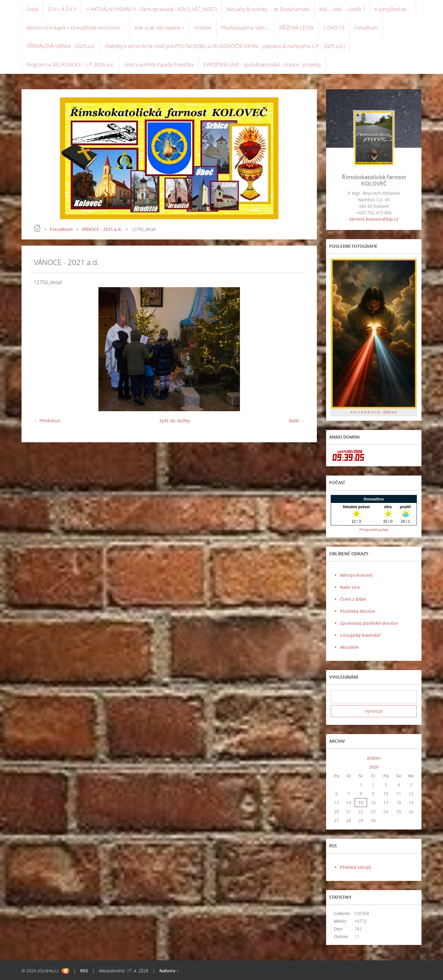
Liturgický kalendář (360, 635)
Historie (203, 28)
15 (361, 803)
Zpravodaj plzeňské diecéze (369, 623)
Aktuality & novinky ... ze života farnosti (268, 9)
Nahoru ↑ (169, 971)
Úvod (32, 9)
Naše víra (350, 587)
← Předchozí (47, 421)
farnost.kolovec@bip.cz (374, 219)
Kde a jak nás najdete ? (160, 28)
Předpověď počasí (374, 530)
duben (374, 758)
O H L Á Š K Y (62, 9)
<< (337, 758)
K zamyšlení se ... (393, 9)
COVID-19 (334, 28)
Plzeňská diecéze (358, 611)
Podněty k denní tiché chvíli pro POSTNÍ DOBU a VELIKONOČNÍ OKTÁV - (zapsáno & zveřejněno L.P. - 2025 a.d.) (225, 46)
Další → (297, 421)
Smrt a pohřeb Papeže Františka (159, 65)
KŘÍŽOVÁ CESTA (296, 28)
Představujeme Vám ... (245, 28)
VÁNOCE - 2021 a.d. (102, 229)
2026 (374, 767)
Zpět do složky (175, 421)
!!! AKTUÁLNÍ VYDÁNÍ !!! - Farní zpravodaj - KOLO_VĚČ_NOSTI (152, 9)
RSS (84, 971)
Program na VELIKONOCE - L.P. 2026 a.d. (70, 65)
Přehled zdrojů (355, 867)
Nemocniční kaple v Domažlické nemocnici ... (76, 28)
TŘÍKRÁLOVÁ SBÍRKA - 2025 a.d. (61, 46)
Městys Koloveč (356, 575)
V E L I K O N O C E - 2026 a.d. (374, 412)
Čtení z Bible (353, 599)
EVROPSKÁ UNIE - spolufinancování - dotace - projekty (262, 65)
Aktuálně (349, 647)
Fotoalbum (366, 28)
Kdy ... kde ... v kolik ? (342, 9)
